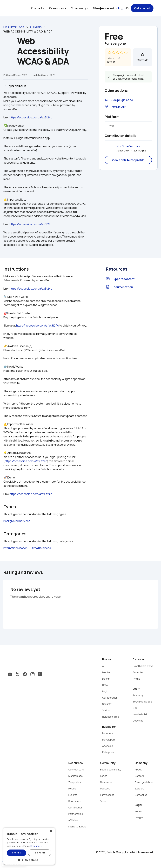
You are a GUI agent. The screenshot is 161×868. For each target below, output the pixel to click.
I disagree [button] (40, 853)
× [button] (51, 831)
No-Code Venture (128, 146)
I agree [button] (16, 853)
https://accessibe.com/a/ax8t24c (31, 117)
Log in (122, 8)
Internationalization (15, 548)
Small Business (42, 548)
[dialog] (29, 846)
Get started (142, 8)
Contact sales (104, 8)
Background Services (17, 521)
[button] (29, 860)
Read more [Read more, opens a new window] (36, 846)
